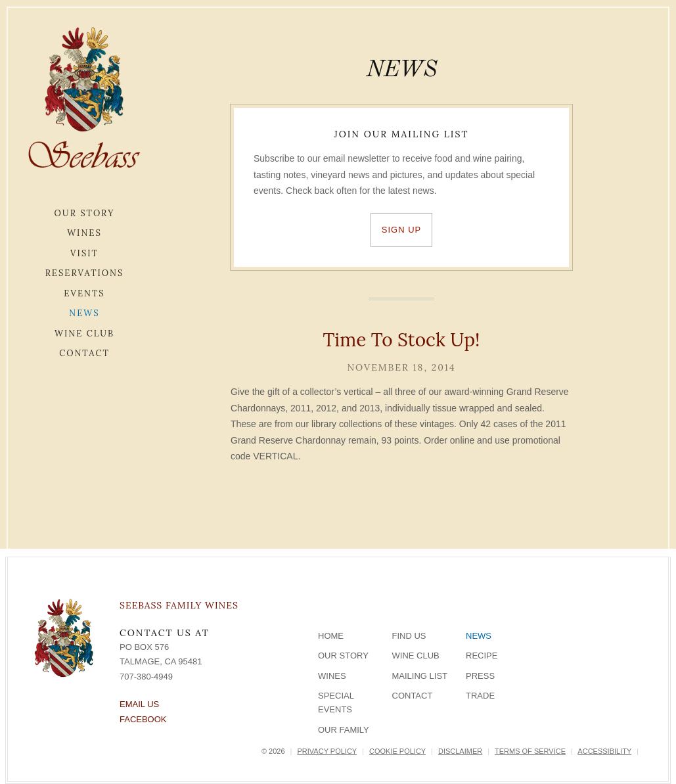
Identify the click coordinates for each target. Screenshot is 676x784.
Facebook (143, 719)
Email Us (139, 704)
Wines (84, 233)
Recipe (482, 656)
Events (84, 293)
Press (480, 676)
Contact (84, 353)
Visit (84, 253)
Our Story (85, 213)
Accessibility (604, 751)
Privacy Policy (327, 751)
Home (331, 636)
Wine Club (84, 334)
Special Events (336, 703)
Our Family (344, 730)
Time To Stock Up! (401, 340)
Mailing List (420, 676)
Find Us (409, 636)
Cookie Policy (397, 751)
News (84, 313)
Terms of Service (530, 751)
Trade (480, 696)
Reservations (85, 273)
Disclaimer (460, 751)
